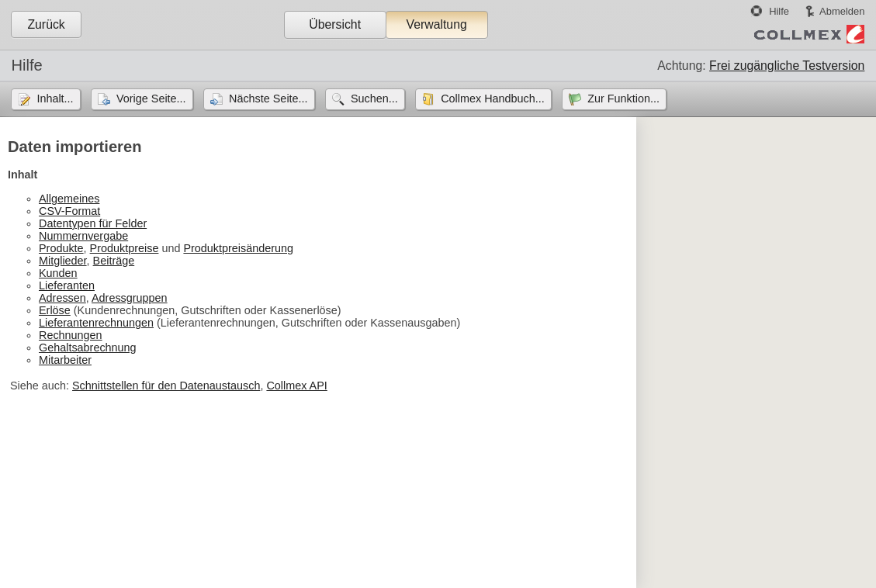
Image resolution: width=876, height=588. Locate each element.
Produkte (61, 248)
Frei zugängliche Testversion (787, 66)
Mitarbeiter (65, 360)
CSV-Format (69, 211)
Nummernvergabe (83, 236)
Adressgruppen (130, 298)
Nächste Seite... (268, 99)
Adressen (62, 298)
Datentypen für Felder (93, 223)
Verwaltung (436, 24)
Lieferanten (67, 285)
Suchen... (374, 99)
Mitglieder (63, 261)
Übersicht (335, 24)
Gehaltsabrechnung (88, 348)
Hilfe (779, 11)
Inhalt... (55, 99)
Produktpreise (125, 248)
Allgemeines (69, 199)
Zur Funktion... (623, 99)
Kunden (58, 273)
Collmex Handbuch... (493, 99)
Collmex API (296, 386)
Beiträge (114, 261)
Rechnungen (71, 335)
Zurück (46, 24)
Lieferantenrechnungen (96, 323)
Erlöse (55, 310)
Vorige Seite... (151, 99)
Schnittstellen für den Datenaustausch (166, 386)
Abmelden (842, 11)
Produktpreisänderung (238, 248)
